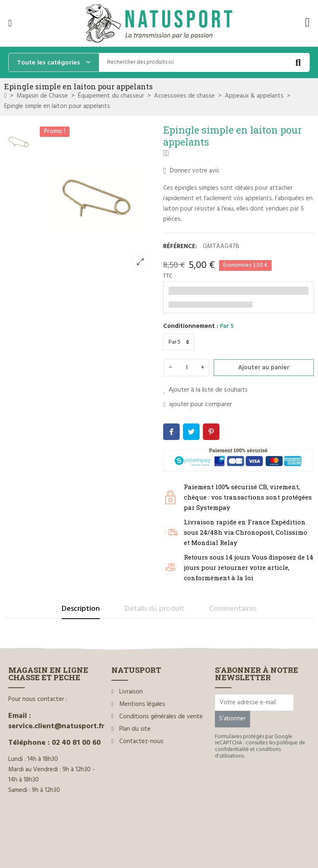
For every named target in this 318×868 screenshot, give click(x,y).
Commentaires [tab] (233, 609)
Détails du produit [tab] (154, 609)
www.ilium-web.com (167, 844)
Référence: (180, 246)
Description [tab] (81, 609)
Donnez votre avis (191, 171)
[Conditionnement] (179, 342)
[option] (96, 200)
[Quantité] (186, 368)
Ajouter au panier (264, 368)
